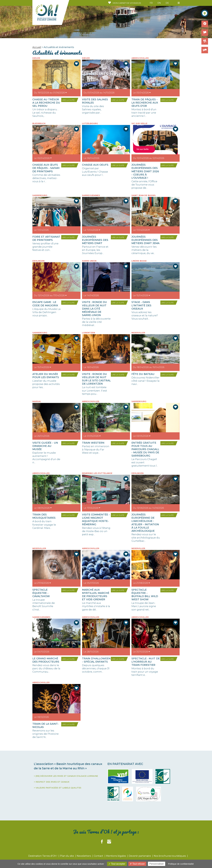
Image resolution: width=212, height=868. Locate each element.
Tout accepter (117, 864)
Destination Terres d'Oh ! (43, 856)
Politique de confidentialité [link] (181, 864)
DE (167, 3)
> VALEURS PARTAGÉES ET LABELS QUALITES (58, 788)
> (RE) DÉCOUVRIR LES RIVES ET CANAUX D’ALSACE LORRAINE (66, 776)
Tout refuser (137, 864)
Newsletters (84, 856)
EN (159, 3)
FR (151, 3)
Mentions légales (116, 856)
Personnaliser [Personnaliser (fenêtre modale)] (157, 864)
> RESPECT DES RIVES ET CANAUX (52, 782)
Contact (99, 856)
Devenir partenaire (140, 856)
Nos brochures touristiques (170, 856)
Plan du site (67, 856)
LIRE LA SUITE (68, 100)
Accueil (37, 47)
